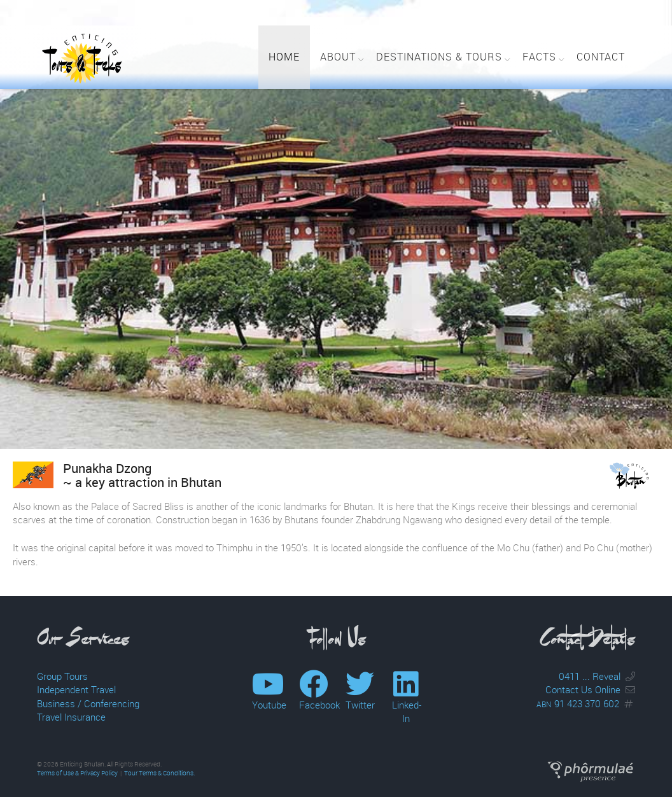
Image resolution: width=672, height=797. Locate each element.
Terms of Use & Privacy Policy (77, 773)
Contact (601, 57)
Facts (539, 57)
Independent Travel (76, 689)
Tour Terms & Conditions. (159, 773)
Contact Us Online (583, 689)
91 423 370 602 (578, 703)
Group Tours (62, 676)
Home (284, 57)
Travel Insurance (71, 717)
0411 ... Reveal (590, 676)
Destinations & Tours (439, 57)
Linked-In (407, 704)
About (338, 57)
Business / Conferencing (88, 703)
